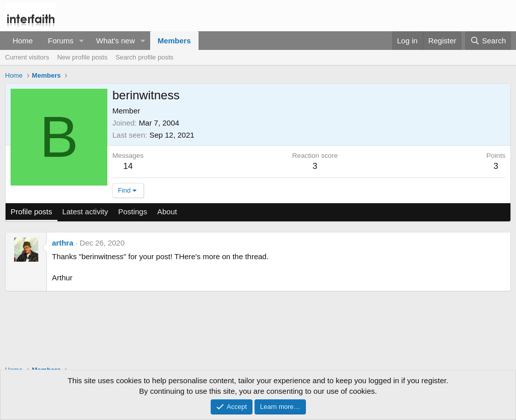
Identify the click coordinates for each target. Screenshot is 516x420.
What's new (116, 41)
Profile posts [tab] (31, 212)
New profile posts (82, 57)
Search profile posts (144, 57)
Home (23, 41)
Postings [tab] (133, 212)
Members (174, 41)
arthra (63, 243)
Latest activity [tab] (85, 212)
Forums (61, 41)
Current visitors (27, 57)
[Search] (488, 41)
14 (128, 166)
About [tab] (167, 212)
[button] (82, 41)
